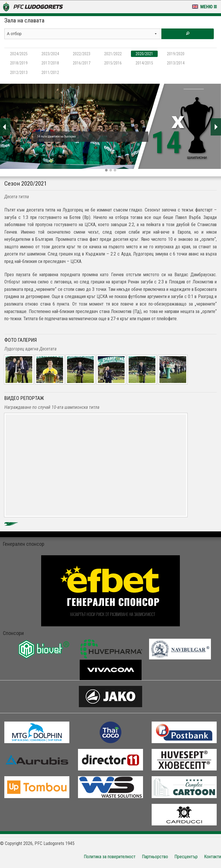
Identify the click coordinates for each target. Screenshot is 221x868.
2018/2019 (19, 63)
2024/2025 (19, 54)
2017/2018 (50, 63)
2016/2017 (82, 63)
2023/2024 (50, 54)
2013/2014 (176, 63)
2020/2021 (144, 54)
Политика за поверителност (110, 857)
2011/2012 (50, 73)
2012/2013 (19, 73)
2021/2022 (113, 54)
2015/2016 (113, 63)
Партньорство (155, 857)
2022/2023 (82, 54)
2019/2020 (176, 54)
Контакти (213, 857)
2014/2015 (144, 63)
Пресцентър (186, 857)
